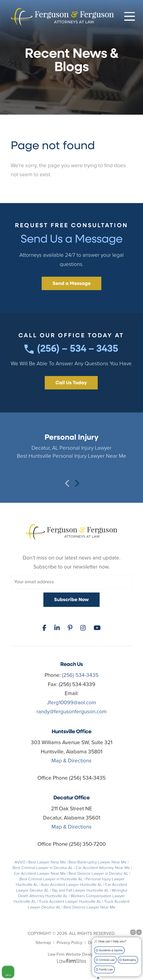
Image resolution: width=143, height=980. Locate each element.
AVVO (20, 862)
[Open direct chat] (133, 932)
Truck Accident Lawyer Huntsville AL (70, 901)
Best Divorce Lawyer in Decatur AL (98, 873)
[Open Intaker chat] (98, 978)
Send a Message (72, 284)
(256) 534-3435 (80, 675)
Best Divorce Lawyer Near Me (89, 907)
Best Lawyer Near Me (47, 862)
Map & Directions (71, 761)
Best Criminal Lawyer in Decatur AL (43, 868)
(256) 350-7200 (87, 844)
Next (76, 481)
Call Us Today (71, 383)
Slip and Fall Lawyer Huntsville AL (80, 890)
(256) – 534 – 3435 (71, 349)
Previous (67, 481)
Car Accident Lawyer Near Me (40, 873)
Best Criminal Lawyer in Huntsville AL (51, 879)
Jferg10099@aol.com (71, 702)
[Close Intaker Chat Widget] (139, 932)
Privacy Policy (69, 943)
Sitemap (43, 943)
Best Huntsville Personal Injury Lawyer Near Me (71, 456)
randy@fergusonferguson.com (72, 711)
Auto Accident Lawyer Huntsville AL (72, 884)
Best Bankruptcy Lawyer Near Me (98, 862)
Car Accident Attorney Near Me (103, 868)
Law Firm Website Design (72, 954)
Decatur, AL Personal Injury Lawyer (71, 448)
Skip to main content (0, 0)
